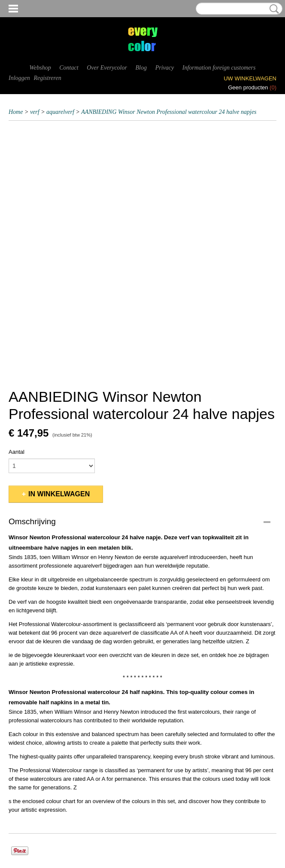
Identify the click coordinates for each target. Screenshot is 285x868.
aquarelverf (60, 112)
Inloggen (19, 78)
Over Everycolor (107, 68)
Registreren (47, 78)
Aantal (17, 452)
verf (35, 112)
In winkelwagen (59, 494)
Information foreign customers (219, 68)
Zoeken (273, 9)
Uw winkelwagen (250, 78)
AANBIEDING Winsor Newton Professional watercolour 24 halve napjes (169, 112)
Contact (69, 68)
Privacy (165, 68)
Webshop (40, 68)
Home (16, 112)
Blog (141, 68)
